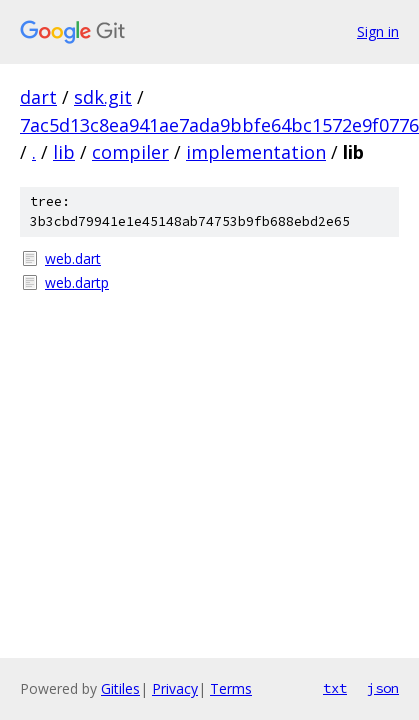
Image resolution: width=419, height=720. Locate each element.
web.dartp (77, 282)
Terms (231, 688)
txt (335, 688)
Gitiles (120, 688)
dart (38, 97)
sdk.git (103, 97)
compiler (130, 152)
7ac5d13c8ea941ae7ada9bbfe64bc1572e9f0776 (219, 125)
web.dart (73, 258)
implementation (256, 152)
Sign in (378, 31)
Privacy (175, 688)
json (383, 688)
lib (64, 152)
